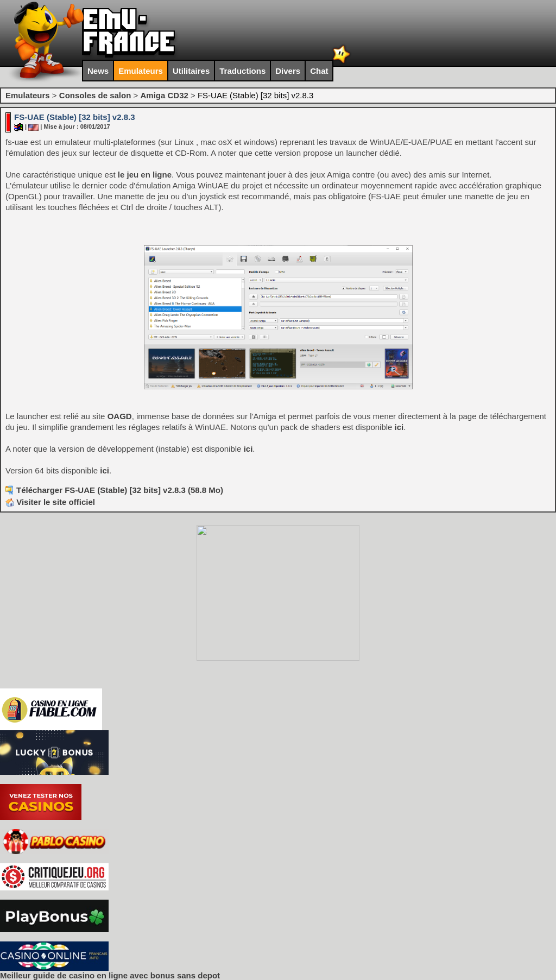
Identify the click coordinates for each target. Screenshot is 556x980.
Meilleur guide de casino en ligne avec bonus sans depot (110, 975)
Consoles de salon (95, 95)
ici (399, 427)
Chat (319, 71)
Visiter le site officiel (50, 502)
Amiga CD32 (164, 95)
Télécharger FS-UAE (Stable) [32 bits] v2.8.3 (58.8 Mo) (120, 490)
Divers (288, 71)
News (98, 71)
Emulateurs (141, 71)
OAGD (120, 416)
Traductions (242, 71)
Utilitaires (191, 71)
